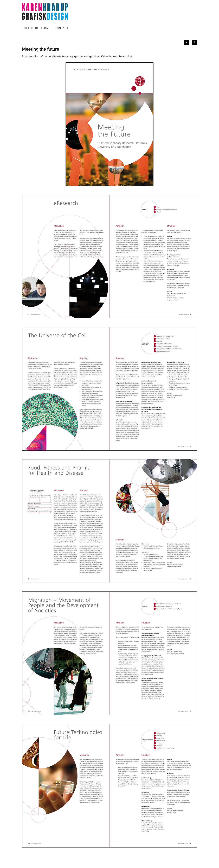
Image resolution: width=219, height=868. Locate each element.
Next (193, 41)
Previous (187, 41)
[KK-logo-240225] (45, 5)
